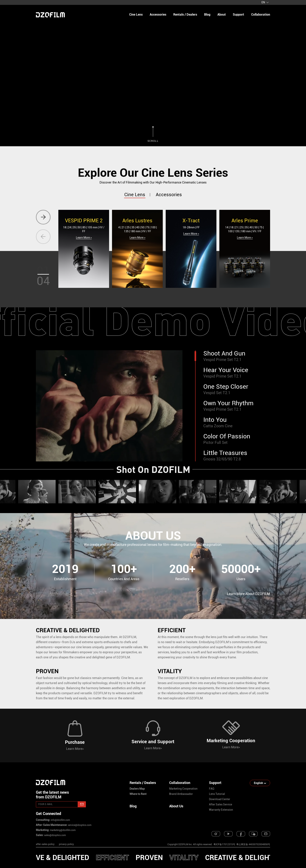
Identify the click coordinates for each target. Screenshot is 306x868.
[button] (43, 217)
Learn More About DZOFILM (249, 594)
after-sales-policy (45, 844)
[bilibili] (266, 834)
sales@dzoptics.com (55, 835)
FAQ (212, 789)
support (238, 15)
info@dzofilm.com (60, 820)
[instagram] (216, 834)
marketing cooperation (183, 789)
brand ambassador (181, 794)
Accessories (158, 15)
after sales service (221, 804)
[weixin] (253, 834)
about (222, 15)
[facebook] (241, 834)
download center (220, 799)
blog (207, 15)
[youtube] (228, 834)
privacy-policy (66, 844)
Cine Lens (136, 15)
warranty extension (221, 810)
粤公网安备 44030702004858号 (253, 844)
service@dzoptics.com (79, 825)
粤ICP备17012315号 (224, 844)
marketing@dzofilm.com (62, 830)
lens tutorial (217, 794)
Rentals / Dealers (185, 15)
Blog (133, 806)
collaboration (261, 15)
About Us (176, 806)
